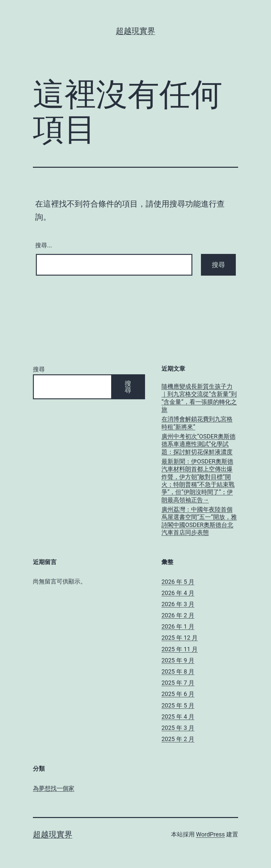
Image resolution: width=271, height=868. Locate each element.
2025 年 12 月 (180, 638)
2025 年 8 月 (178, 671)
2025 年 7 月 (178, 683)
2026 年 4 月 (178, 593)
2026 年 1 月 (178, 626)
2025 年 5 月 (178, 705)
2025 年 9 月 (178, 660)
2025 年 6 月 (178, 694)
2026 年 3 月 (178, 604)
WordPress (210, 834)
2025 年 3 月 (178, 728)
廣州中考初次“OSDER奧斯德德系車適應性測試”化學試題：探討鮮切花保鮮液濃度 (198, 444)
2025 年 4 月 (178, 717)
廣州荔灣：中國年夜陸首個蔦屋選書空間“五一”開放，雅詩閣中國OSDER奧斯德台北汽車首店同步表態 (199, 521)
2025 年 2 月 (178, 739)
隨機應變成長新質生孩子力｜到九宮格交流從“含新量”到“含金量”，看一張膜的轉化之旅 (199, 398)
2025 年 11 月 (180, 649)
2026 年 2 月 (178, 615)
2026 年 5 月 (178, 582)
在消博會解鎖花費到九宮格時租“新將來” (197, 423)
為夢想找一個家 (54, 788)
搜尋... (44, 245)
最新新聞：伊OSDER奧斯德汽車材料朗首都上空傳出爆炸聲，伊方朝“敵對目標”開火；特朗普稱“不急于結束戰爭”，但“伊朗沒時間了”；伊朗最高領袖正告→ (198, 481)
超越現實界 (135, 31)
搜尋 (39, 369)
